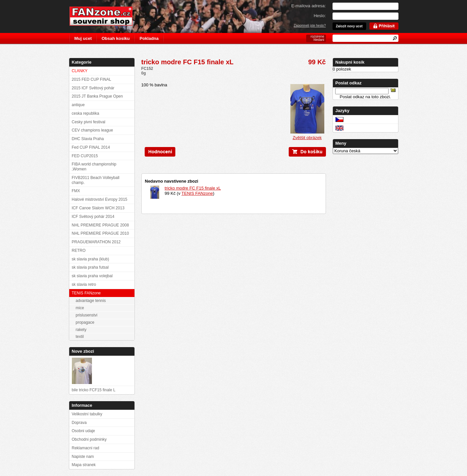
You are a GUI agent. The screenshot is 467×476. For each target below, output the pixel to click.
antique (78, 105)
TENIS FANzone (197, 193)
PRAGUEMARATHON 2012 (96, 242)
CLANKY (80, 71)
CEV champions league (92, 130)
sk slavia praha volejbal (92, 276)
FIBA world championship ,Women (94, 167)
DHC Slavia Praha (88, 139)
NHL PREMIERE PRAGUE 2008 (101, 225)
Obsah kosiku (116, 38)
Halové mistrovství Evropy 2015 (100, 199)
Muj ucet (83, 38)
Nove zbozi (83, 351)
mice (80, 308)
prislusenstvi (87, 315)
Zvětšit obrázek (307, 136)
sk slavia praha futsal (90, 267)
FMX (76, 191)
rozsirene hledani (317, 38)
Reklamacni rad (86, 448)
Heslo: (320, 16)
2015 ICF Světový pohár (93, 88)
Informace (82, 405)
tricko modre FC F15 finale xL (193, 188)
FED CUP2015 (85, 156)
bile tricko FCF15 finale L (94, 390)
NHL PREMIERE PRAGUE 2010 (101, 233)
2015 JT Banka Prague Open (97, 96)
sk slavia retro (84, 284)
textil (80, 337)
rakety (81, 330)
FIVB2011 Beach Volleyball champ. (96, 180)
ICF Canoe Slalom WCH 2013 (98, 208)
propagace (85, 322)
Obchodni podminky (89, 439)
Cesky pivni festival (89, 122)
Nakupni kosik (350, 62)
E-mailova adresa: (309, 6)
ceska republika (86, 113)
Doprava (79, 423)
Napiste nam (83, 457)
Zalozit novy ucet (349, 26)
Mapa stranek (84, 465)
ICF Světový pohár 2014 (93, 217)
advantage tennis (91, 301)
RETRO (79, 251)
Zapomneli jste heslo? (310, 26)
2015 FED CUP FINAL (92, 79)
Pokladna (149, 38)
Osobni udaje (84, 431)
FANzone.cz (106, 16)
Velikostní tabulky (87, 414)
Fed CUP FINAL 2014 (91, 147)
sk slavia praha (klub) (90, 259)
